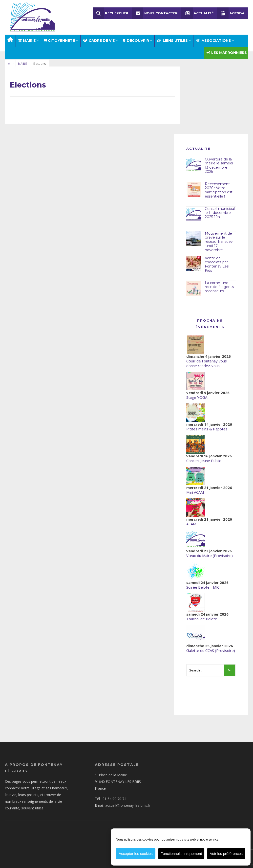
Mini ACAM (195, 492)
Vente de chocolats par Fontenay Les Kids (217, 264)
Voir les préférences (226, 854)
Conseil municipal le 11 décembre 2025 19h (220, 212)
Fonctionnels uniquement (181, 854)
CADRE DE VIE (99, 40)
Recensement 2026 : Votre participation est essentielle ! (219, 190)
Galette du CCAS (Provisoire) (211, 650)
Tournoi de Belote (202, 618)
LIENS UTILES (172, 40)
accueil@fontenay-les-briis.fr (128, 805)
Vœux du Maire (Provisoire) (210, 555)
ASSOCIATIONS (213, 40)
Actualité (197, 13)
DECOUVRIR (136, 40)
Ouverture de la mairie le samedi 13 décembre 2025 (219, 165)
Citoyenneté (59, 40)
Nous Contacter (155, 13)
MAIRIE (27, 40)
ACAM (191, 523)
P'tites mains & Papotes (207, 428)
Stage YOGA (197, 397)
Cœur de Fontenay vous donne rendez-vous (207, 363)
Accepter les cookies (136, 854)
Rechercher (110, 13)
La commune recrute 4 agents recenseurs (219, 287)
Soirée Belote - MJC (203, 587)
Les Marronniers (227, 52)
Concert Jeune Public (204, 460)
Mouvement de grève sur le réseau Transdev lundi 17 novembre (219, 241)
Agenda (231, 13)
